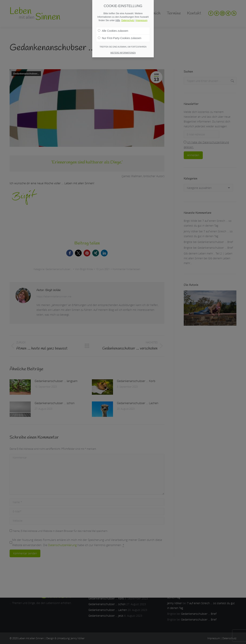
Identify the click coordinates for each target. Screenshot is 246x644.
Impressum (142, 20)
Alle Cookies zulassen (113, 31)
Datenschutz (128, 20)
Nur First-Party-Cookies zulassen (120, 38)
